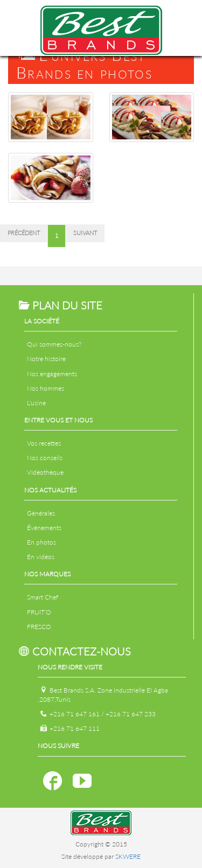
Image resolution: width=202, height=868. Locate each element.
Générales (41, 513)
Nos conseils (45, 458)
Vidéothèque (45, 472)
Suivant (85, 233)
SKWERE (128, 856)
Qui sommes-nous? (54, 344)
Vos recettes (44, 443)
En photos (41, 542)
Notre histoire (46, 359)
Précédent (24, 233)
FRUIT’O (39, 612)
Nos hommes (46, 388)
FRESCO (39, 627)
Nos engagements (52, 374)
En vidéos (41, 557)
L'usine (36, 403)
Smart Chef (43, 597)
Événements (44, 528)
